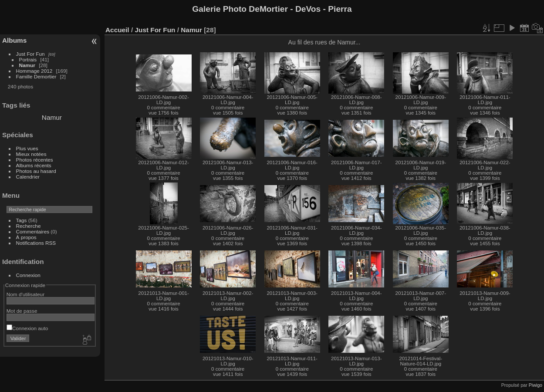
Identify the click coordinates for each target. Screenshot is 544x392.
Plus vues (27, 148)
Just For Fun (30, 54)
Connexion (28, 275)
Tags (22, 220)
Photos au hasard (36, 171)
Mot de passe (22, 311)
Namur (27, 65)
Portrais (28, 59)
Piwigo (536, 385)
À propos (26, 237)
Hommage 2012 (34, 71)
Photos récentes (35, 160)
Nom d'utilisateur (25, 294)
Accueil (117, 30)
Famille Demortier (36, 76)
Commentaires (33, 231)
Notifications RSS (36, 243)
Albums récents (34, 165)
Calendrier (28, 177)
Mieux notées (31, 154)
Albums (14, 40)
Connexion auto (27, 328)
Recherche (29, 226)
